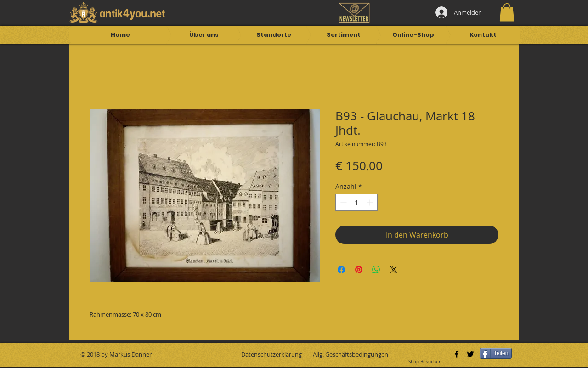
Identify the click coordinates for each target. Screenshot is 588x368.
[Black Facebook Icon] (457, 354)
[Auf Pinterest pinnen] (359, 270)
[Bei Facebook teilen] (341, 270)
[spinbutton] (356, 202)
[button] (507, 12)
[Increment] (370, 202)
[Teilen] (496, 353)
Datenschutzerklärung (271, 354)
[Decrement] (342, 202)
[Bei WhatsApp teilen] (376, 270)
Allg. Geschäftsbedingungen (351, 354)
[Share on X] (394, 270)
